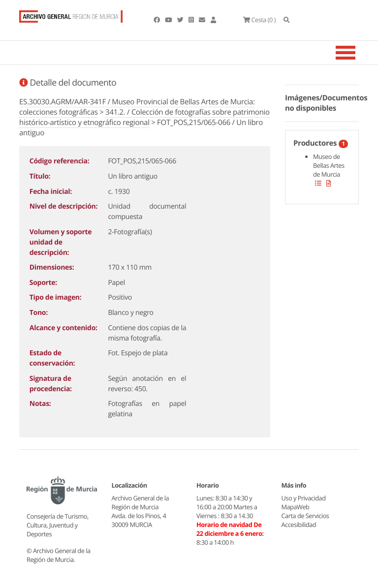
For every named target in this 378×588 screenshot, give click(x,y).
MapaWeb (296, 507)
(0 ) (259, 20)
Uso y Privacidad (304, 498)
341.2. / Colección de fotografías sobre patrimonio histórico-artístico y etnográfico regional (144, 117)
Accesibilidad (299, 525)
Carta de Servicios (305, 516)
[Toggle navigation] (358, 53)
